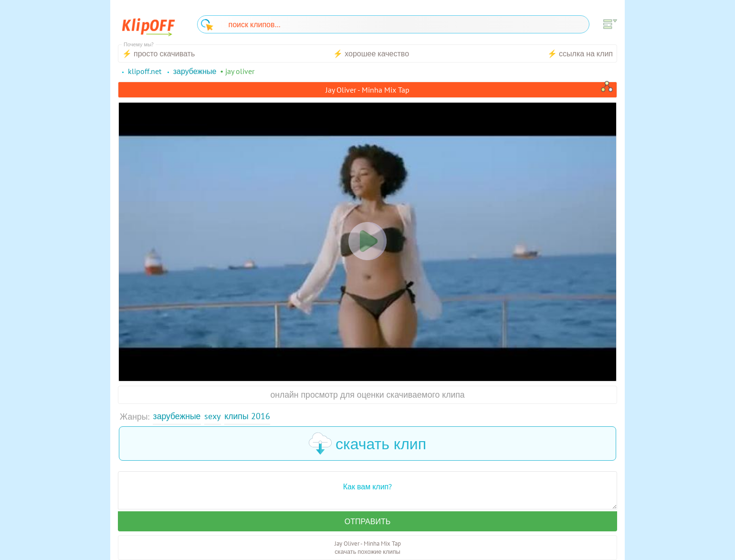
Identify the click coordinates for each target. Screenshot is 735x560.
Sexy (212, 416)
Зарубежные (177, 416)
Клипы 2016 (247, 416)
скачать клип (367, 444)
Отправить (367, 521)
